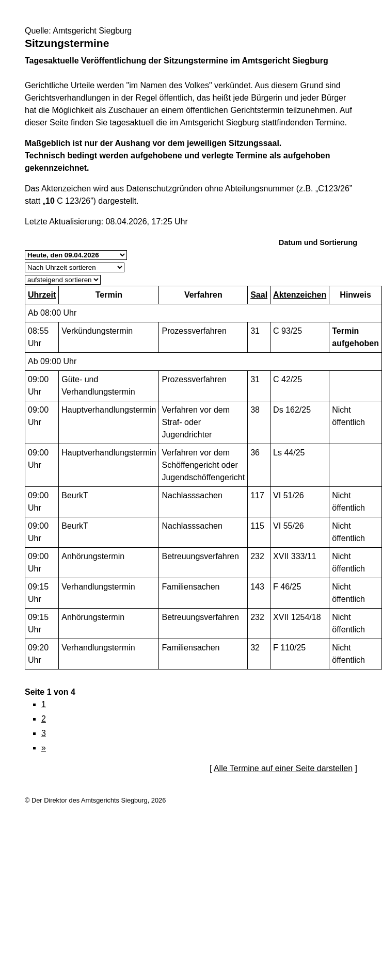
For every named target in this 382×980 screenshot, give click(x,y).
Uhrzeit (42, 295)
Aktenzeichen (300, 295)
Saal (259, 295)
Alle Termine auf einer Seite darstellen (283, 768)
